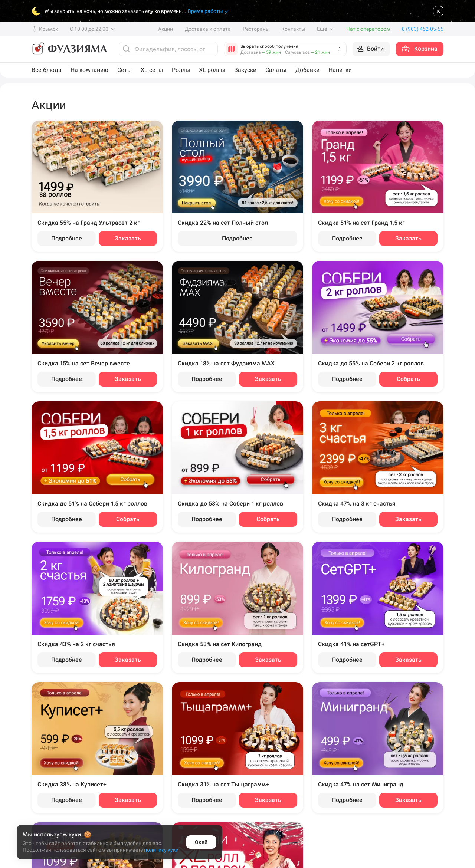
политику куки (161, 850)
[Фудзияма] (69, 49)
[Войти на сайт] (371, 49)
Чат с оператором (368, 29)
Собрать (408, 379)
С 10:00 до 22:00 (93, 29)
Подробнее (67, 238)
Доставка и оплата (208, 29)
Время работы (209, 11)
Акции (166, 29)
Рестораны (256, 29)
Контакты (293, 29)
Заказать (128, 238)
